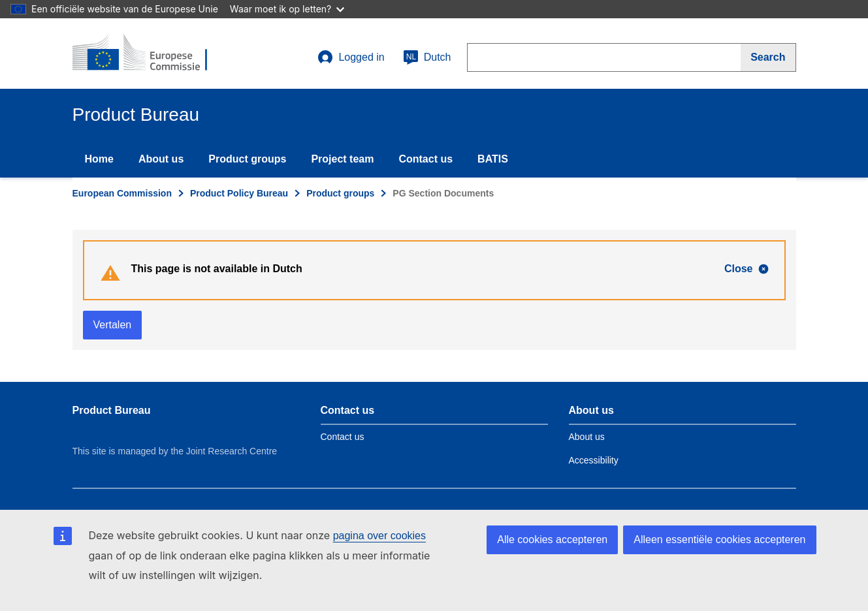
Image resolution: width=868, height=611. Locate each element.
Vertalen (113, 325)
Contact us (426, 159)
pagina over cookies (379, 536)
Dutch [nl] (427, 57)
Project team (342, 159)
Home (99, 159)
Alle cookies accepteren (552, 540)
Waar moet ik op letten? (287, 9)
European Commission (122, 193)
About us (161, 159)
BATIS (493, 159)
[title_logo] (152, 54)
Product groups (247, 159)
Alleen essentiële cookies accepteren (719, 540)
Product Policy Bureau (239, 193)
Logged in (351, 57)
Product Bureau (112, 410)
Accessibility (594, 460)
